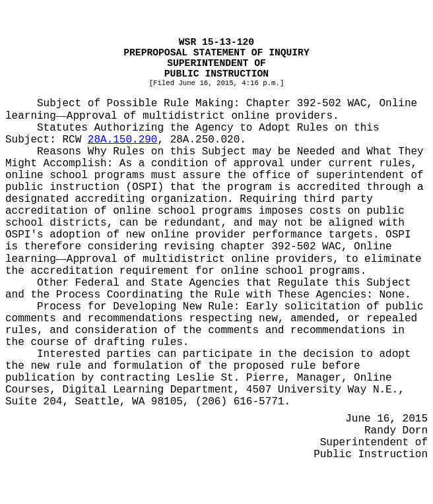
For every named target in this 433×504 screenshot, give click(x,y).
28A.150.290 (123, 140)
